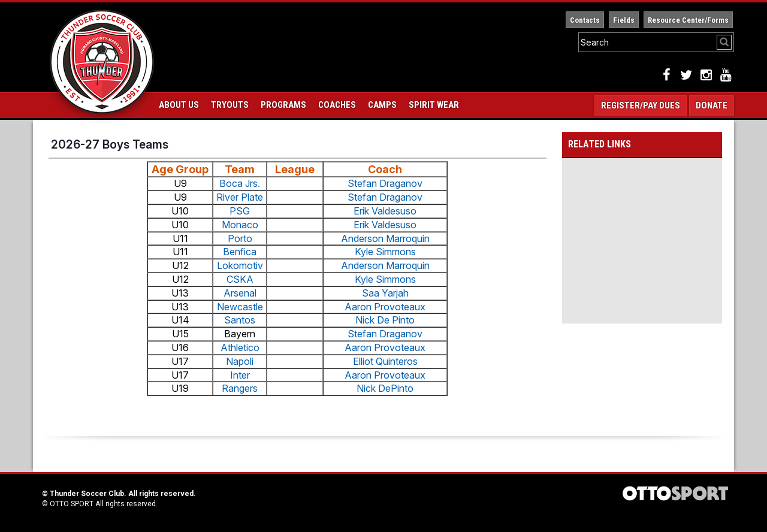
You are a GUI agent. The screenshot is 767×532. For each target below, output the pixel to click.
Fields (624, 20)
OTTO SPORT (72, 504)
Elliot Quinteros (385, 361)
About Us (179, 105)
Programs (283, 105)
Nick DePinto (385, 388)
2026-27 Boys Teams (110, 144)
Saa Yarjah (385, 293)
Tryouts (230, 105)
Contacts (585, 20)
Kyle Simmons (385, 252)
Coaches (337, 105)
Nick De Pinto (385, 320)
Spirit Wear (434, 105)
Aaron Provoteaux (385, 307)
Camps (382, 105)
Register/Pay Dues (641, 105)
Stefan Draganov (385, 183)
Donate (712, 105)
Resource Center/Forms (688, 20)
